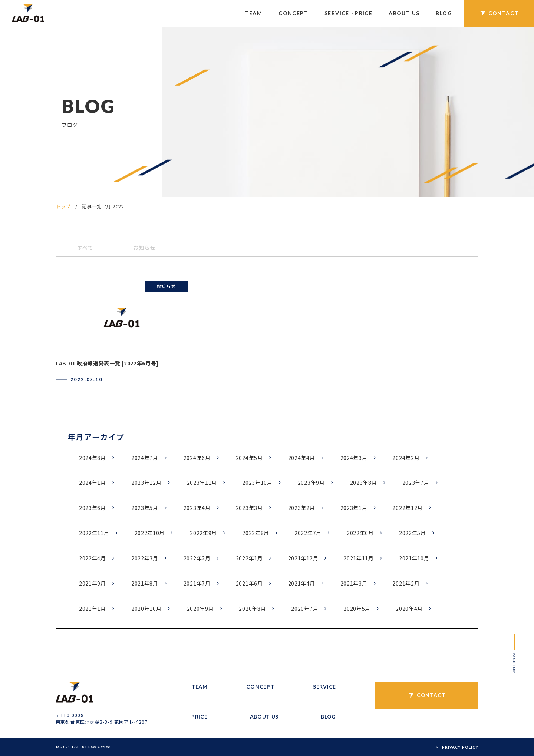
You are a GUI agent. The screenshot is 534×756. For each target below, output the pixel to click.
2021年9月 (93, 583)
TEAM (254, 13)
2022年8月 (256, 533)
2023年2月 (302, 508)
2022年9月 (203, 533)
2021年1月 (93, 609)
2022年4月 (93, 558)
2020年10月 (146, 609)
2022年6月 (360, 533)
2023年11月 (202, 483)
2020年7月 (305, 609)
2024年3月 (354, 458)
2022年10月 (150, 533)
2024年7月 (145, 458)
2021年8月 (145, 583)
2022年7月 (308, 533)
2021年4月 (302, 583)
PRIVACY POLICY (460, 747)
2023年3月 (249, 508)
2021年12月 (303, 558)
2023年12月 (146, 483)
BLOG (444, 13)
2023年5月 (145, 508)
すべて (85, 248)
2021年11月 (359, 558)
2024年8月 (93, 458)
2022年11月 (94, 533)
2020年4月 (409, 609)
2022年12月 (408, 508)
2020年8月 (252, 609)
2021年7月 (197, 583)
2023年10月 (257, 483)
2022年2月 (197, 558)
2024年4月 (302, 458)
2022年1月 (249, 558)
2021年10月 (414, 558)
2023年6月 (93, 508)
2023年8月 (364, 483)
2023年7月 (416, 483)
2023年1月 (354, 508)
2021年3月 (354, 583)
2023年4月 (197, 508)
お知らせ (145, 248)
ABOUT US (404, 13)
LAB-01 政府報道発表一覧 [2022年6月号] (107, 363)
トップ (63, 206)
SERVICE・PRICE (348, 13)
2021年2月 (406, 583)
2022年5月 (413, 533)
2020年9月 (200, 609)
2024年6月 (197, 458)
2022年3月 (145, 558)
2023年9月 (311, 483)
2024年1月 (93, 483)
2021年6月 (249, 583)
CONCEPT (293, 13)
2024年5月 (249, 458)
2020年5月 (357, 609)
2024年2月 (406, 458)
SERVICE (324, 687)
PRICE (200, 717)
